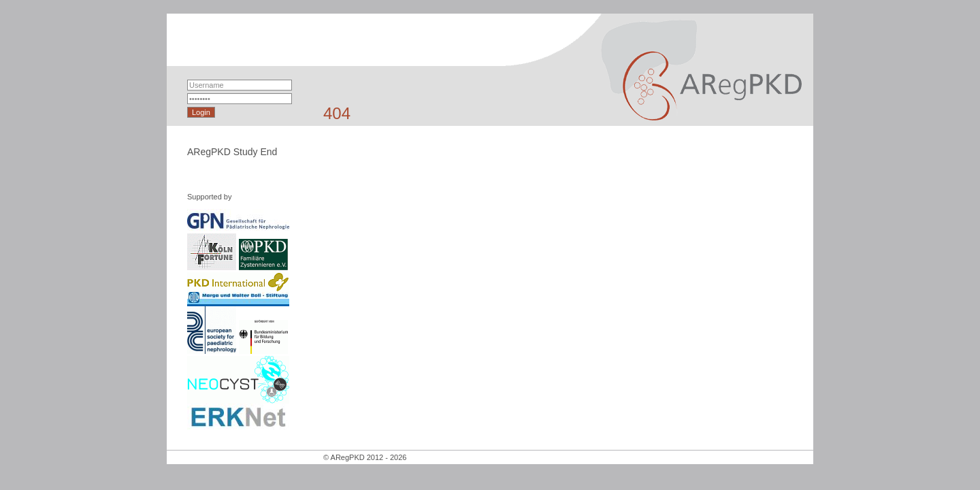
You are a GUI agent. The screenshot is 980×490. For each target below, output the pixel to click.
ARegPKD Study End (232, 152)
